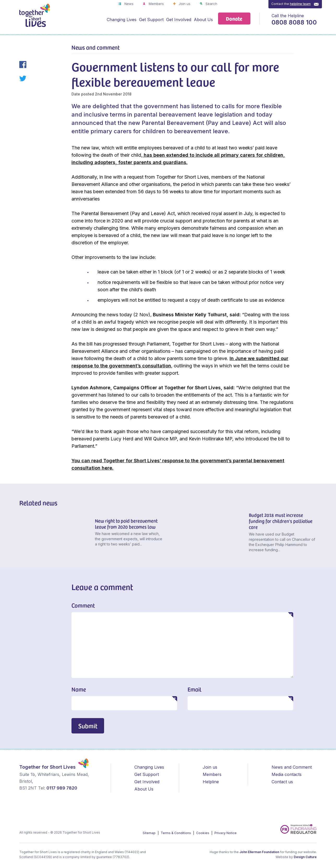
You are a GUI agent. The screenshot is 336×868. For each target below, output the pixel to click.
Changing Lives (122, 20)
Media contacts (287, 774)
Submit (88, 726)
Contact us (282, 782)
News (128, 4)
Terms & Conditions (176, 833)
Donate (234, 18)
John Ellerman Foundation (259, 852)
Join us (184, 4)
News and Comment (292, 767)
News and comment (96, 47)
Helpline (211, 782)
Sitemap (149, 833)
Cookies (203, 833)
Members (156, 4)
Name (79, 689)
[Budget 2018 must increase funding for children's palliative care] (209, 533)
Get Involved (179, 20)
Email (194, 689)
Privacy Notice (226, 833)
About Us (203, 20)
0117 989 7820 (62, 788)
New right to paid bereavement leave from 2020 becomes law (126, 524)
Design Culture (305, 857)
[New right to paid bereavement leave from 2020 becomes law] (55, 533)
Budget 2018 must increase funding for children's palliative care (281, 521)
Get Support (151, 20)
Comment (83, 605)
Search (211, 4)
